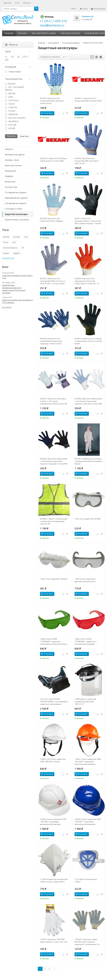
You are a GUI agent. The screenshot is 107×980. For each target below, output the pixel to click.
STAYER (10, 111)
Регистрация (98, 9)
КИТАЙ (10, 128)
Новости (27, 3)
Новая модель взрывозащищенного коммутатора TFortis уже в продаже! (14, 289)
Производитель (18, 79)
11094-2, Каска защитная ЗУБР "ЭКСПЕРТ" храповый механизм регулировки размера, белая (53, 822)
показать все (8, 258)
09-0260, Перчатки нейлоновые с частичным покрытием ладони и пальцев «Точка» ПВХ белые (88, 401)
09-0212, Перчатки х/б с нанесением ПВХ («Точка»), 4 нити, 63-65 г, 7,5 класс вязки (53, 281)
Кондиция (18, 67)
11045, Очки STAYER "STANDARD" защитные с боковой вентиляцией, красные (85, 641)
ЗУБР (9, 97)
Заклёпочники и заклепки (17, 220)
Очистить (24, 136)
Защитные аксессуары (16, 214)
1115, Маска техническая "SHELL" (86, 880)
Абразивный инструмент (16, 198)
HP (23, 248)
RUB (74, 9)
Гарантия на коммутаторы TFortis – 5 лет (18, 277)
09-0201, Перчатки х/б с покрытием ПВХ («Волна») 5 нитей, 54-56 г (52, 101)
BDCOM (6, 237)
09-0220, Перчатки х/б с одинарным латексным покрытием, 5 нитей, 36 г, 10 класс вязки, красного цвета (87, 281)
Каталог (23, 33)
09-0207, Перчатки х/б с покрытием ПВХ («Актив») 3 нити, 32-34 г (87, 161)
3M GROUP (12, 121)
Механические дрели (15, 155)
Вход (84, 9)
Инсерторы (10, 182)
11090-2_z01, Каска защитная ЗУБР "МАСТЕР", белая (53, 760)
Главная (9, 33)
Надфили (9, 176)
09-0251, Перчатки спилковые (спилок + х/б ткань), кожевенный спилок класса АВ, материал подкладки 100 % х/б (54, 401)
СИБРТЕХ (11, 107)
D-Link (6, 242)
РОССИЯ (11, 125)
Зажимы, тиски (12, 160)
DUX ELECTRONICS (16, 118)
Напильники (10, 171)
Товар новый (13, 72)
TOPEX (10, 104)
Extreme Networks (10, 248)
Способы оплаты (70, 33)
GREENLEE (12, 114)
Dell (14, 242)
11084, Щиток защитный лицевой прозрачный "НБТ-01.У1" (85, 702)
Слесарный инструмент (16, 203)
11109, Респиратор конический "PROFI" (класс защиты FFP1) (54, 880)
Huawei (6, 253)
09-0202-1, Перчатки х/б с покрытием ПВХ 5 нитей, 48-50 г (88, 100)
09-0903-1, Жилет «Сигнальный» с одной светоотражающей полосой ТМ (54, 521)
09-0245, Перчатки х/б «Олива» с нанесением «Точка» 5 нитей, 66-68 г (88, 341)
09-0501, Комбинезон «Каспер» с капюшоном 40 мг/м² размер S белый (89, 461)
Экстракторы (11, 187)
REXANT (10, 84)
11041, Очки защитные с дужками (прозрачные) (85, 580)
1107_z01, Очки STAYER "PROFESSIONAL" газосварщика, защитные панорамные (54, 702)
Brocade (17, 237)
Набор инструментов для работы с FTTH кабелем (18, 301)
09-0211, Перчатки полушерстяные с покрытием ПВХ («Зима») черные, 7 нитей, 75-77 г (88, 221)
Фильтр (11, 45)
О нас (17, 3)
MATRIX (10, 93)
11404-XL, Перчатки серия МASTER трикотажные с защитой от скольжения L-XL (87, 942)
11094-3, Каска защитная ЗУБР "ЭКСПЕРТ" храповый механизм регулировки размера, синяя (88, 822)
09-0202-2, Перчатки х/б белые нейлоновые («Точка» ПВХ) (53, 160)
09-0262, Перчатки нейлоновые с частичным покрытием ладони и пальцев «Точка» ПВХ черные (54, 461)
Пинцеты (9, 149)
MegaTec (17, 253)
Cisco (26, 237)
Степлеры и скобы (13, 209)
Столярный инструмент (16, 192)
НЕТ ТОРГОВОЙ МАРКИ (14, 89)
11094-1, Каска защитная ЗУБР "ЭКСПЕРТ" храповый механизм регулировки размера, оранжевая (88, 762)
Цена (18, 51)
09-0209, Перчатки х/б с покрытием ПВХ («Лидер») (51, 220)
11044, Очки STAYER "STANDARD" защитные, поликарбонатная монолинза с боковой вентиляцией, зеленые (54, 641)
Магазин (8, 3)
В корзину (47, 113)
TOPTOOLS (12, 100)
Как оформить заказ (44, 33)
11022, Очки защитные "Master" (54, 579)
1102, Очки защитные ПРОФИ (88, 519)
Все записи (7, 307)
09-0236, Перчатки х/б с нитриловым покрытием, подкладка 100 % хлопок (51, 341)
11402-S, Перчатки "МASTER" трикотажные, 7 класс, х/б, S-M (53, 941)
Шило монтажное (13, 165)
